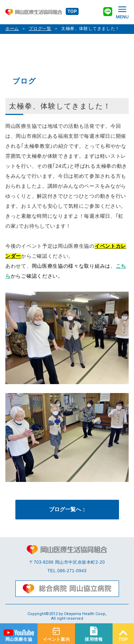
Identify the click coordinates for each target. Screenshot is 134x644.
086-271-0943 (72, 571)
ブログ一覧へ (65, 509)
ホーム (12, 29)
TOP (72, 11)
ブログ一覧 (40, 29)
